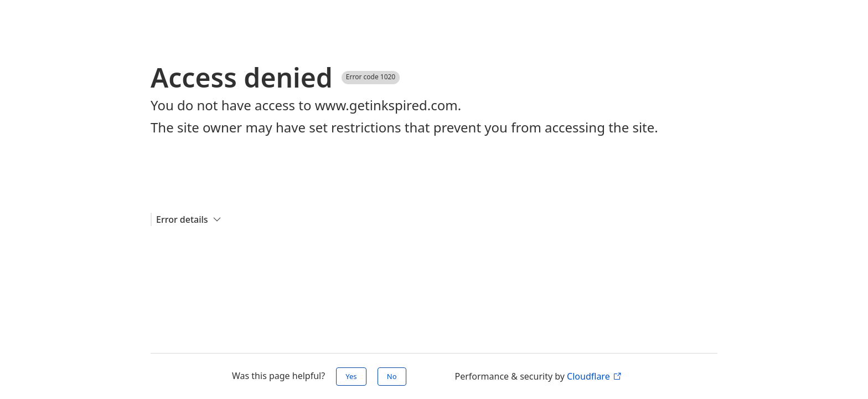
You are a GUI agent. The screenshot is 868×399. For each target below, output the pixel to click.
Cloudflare (594, 376)
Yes (351, 376)
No (392, 376)
